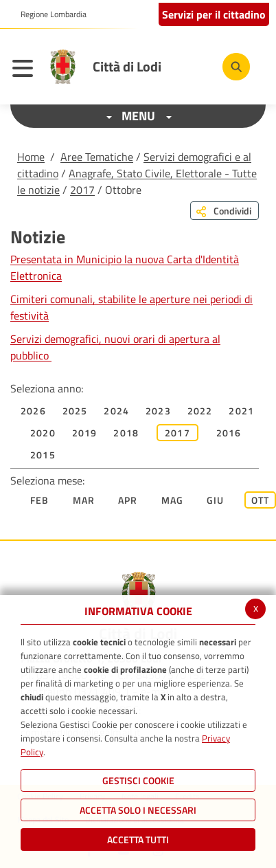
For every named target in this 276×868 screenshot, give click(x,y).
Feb (40, 500)
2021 (241, 411)
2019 (85, 433)
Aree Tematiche (97, 157)
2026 (33, 411)
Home (31, 157)
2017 (82, 190)
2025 (75, 411)
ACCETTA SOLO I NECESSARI (138, 810)
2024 (116, 411)
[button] (48, 14)
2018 (126, 433)
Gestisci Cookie (138, 780)
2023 (158, 411)
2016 (229, 433)
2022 (200, 411)
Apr (128, 500)
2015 (43, 455)
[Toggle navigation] (26, 70)
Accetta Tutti (138, 839)
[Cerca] (236, 67)
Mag (173, 500)
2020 (43, 433)
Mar (84, 500)
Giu (216, 500)
